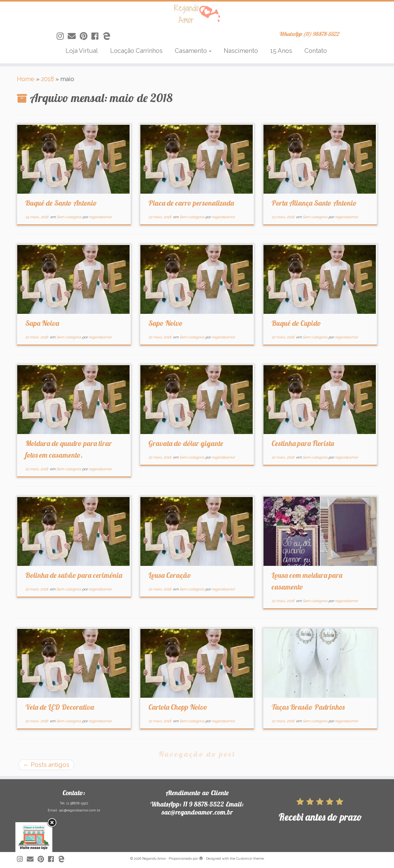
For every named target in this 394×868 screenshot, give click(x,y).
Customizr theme (250, 859)
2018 (47, 79)
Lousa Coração (170, 575)
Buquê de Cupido (296, 323)
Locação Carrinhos (136, 51)
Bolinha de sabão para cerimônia (74, 575)
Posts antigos (46, 765)
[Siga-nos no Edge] (109, 36)
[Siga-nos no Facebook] (97, 36)
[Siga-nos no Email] (74, 36)
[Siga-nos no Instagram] (62, 36)
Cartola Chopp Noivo (178, 707)
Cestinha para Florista (303, 443)
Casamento (193, 51)
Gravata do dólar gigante (186, 443)
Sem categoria (70, 217)
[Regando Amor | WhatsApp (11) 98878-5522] (197, 14)
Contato (316, 51)
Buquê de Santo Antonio (61, 203)
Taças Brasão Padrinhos (308, 707)
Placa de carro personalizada (191, 203)
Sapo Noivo (166, 323)
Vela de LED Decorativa (60, 707)
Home (26, 79)
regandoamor (101, 217)
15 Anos (281, 51)
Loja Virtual (82, 51)
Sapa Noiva (42, 323)
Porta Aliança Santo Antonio (314, 203)
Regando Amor (154, 859)
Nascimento (241, 51)
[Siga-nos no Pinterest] (86, 36)
